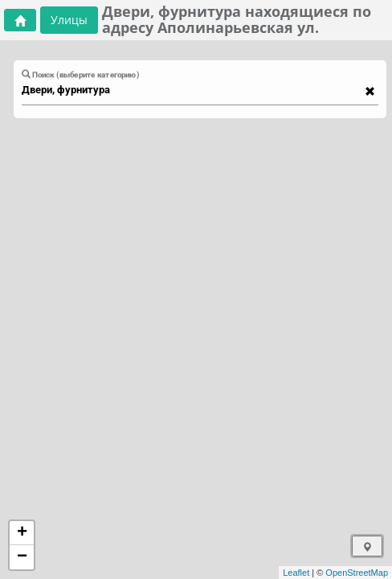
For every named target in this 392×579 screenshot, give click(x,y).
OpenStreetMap (357, 573)
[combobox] (192, 90)
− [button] (22, 557)
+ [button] (22, 533)
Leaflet (296, 573)
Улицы (69, 20)
